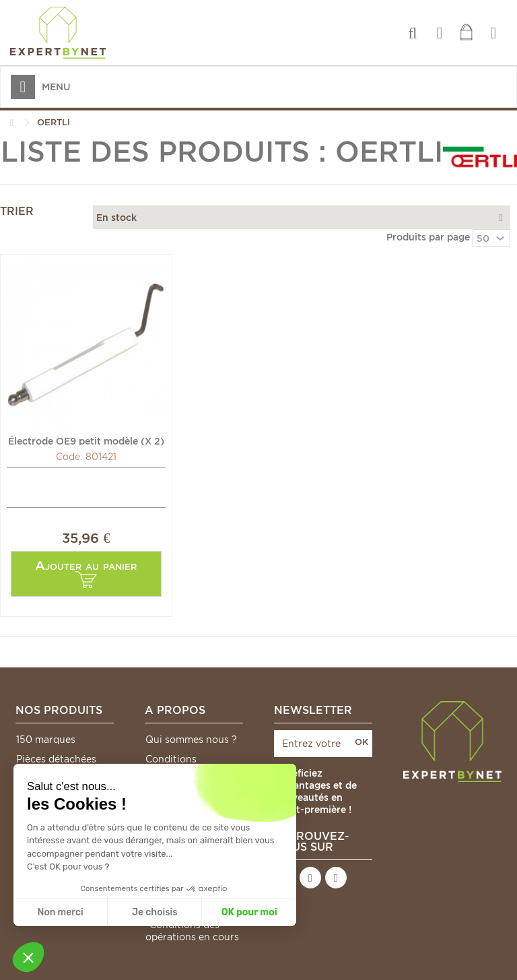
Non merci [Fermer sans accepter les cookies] (60, 912)
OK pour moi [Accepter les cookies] (249, 912)
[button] (28, 957)
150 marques (46, 740)
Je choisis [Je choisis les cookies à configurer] (155, 912)
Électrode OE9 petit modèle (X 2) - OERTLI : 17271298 (86, 440)
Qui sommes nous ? (191, 740)
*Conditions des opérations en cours (192, 931)
